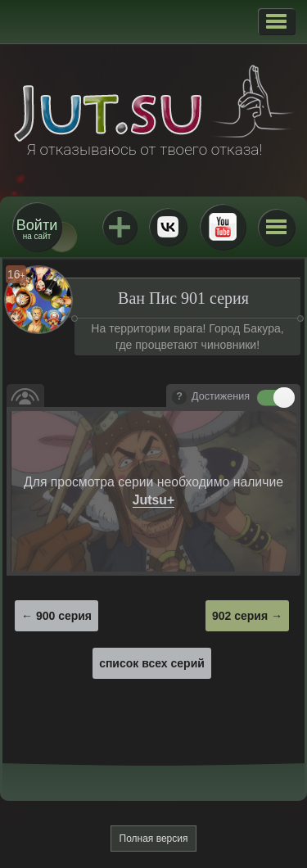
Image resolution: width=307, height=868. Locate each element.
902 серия (240, 616)
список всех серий (152, 663)
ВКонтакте (168, 227)
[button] (276, 21)
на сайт (37, 229)
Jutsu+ (120, 227)
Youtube (223, 227)
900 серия (64, 616)
